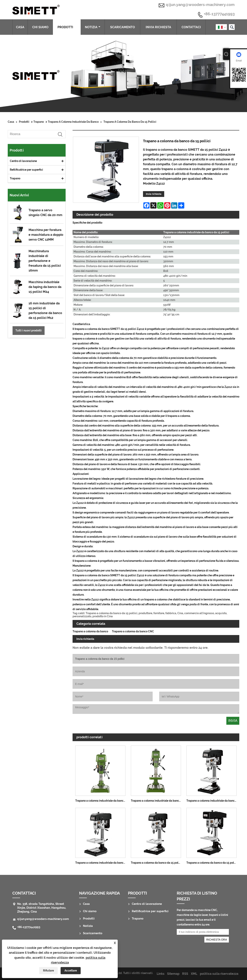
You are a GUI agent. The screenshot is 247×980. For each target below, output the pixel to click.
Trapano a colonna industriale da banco (73, 122)
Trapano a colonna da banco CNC (133, 631)
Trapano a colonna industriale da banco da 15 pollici (213, 801)
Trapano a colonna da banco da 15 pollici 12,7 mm (213, 863)
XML (194, 974)
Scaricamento (123, 27)
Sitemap (173, 974)
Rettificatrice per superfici (26, 170)
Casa (20, 27)
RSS (185, 974)
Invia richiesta (158, 27)
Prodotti (67, 27)
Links (161, 974)
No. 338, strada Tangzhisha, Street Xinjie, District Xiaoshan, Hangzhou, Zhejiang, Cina (42, 908)
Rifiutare (48, 971)
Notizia (93, 27)
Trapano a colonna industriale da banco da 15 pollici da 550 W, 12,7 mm (157, 801)
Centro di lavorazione (23, 161)
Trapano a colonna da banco (90, 631)
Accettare (71, 971)
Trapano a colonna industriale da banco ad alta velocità (102, 801)
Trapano (39, 122)
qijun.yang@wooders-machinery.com (200, 5)
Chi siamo (40, 27)
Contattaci (191, 27)
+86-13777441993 (219, 14)
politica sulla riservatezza (219, 974)
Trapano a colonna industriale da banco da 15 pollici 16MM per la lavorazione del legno (102, 863)
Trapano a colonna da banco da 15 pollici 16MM (157, 863)
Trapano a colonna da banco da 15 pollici (130, 122)
